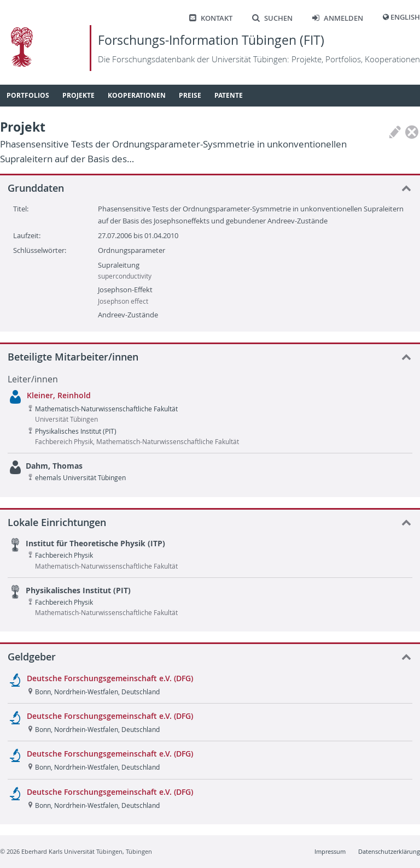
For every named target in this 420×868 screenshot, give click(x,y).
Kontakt (211, 18)
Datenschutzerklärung (389, 851)
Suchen (272, 18)
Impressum (330, 851)
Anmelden (338, 18)
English (405, 17)
